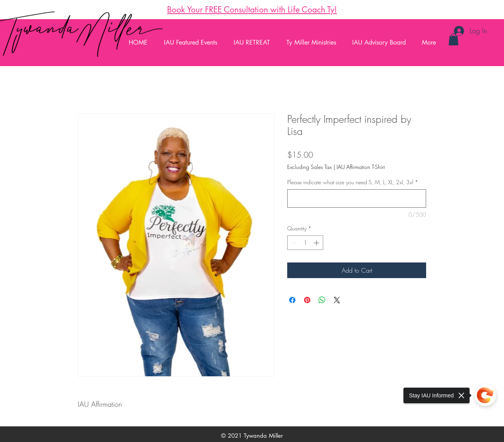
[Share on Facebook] (292, 300)
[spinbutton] (305, 243)
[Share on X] (337, 300)
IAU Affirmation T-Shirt (361, 167)
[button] (454, 39)
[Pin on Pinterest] (307, 300)
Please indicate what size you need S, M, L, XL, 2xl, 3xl (353, 182)
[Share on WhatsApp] (322, 300)
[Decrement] (293, 243)
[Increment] (317, 243)
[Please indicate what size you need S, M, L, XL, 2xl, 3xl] (357, 199)
